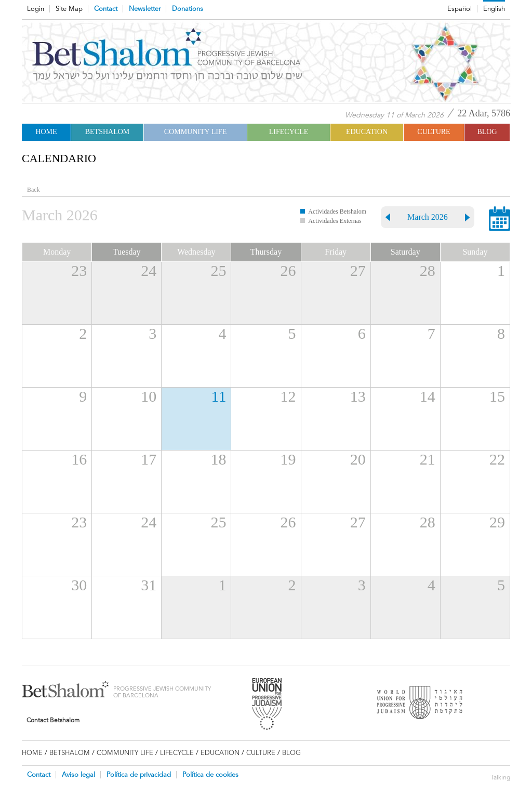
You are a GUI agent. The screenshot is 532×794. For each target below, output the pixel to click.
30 (79, 585)
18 (218, 459)
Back (34, 190)
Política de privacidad (139, 775)
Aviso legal (78, 775)
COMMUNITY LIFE (195, 132)
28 (428, 270)
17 (149, 459)
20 (358, 459)
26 (288, 270)
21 (428, 459)
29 (497, 522)
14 (428, 396)
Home (46, 132)
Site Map (69, 9)
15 (497, 396)
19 (288, 459)
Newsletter (145, 9)
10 (149, 396)
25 (218, 270)
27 (358, 270)
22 (497, 459)
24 (149, 270)
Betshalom (108, 132)
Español (460, 9)
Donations (188, 9)
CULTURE (434, 132)
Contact (106, 9)
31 (149, 585)
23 (79, 270)
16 (79, 459)
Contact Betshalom (53, 720)
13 (358, 396)
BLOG (487, 132)
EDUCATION (367, 132)
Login (36, 9)
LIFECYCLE (289, 132)
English (494, 9)
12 (288, 396)
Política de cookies (210, 775)
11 (219, 396)
